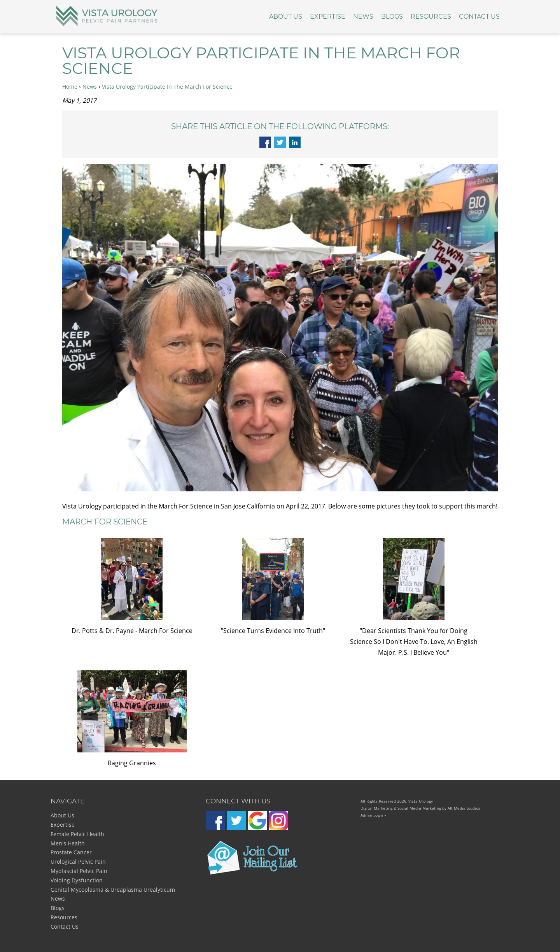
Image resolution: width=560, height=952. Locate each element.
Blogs (392, 17)
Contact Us (479, 17)
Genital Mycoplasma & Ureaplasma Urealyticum (113, 890)
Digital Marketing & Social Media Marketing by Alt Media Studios (420, 808)
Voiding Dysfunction (77, 880)
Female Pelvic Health (77, 834)
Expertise (328, 17)
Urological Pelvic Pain (78, 862)
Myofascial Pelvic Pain (79, 871)
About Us (286, 17)
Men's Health (68, 843)
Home (70, 87)
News (363, 17)
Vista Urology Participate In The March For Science (167, 87)
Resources (431, 17)
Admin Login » (373, 815)
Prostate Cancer (71, 852)
